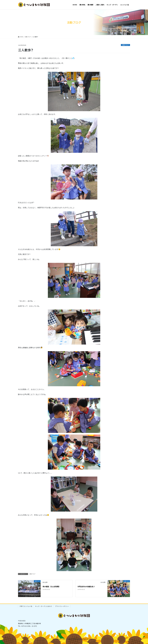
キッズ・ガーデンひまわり (44, 606)
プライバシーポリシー (62, 606)
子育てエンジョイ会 (26, 606)
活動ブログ (125, 45)
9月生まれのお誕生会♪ (86, 586)
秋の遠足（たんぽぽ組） (51, 586)
